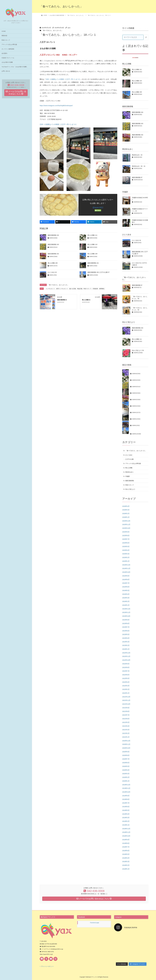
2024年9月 (126, 576)
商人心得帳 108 (53, 263)
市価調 (127, 476)
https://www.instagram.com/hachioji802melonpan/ (56, 106)
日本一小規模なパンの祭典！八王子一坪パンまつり (63, 79)
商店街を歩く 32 (137, 155)
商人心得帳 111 (92, 235)
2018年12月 (126, 829)
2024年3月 (126, 598)
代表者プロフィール (8, 58)
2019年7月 (126, 803)
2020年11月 (126, 744)
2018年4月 (126, 858)
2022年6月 (126, 675)
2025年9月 (126, 532)
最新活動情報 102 (53, 254)
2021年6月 (126, 719)
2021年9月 (126, 708)
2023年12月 (126, 609)
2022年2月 (126, 689)
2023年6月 (126, 631)
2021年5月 (126, 722)
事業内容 (4, 36)
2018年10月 (126, 836)
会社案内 (4, 53)
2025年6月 (126, 543)
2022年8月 (126, 667)
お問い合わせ (6, 71)
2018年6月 (126, 851)
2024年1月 (126, 605)
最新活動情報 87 (137, 177)
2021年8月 (126, 711)
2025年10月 (126, 528)
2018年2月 (126, 865)
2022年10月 (126, 660)
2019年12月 (126, 785)
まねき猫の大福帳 (7, 62)
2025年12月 (126, 521)
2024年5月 (126, 590)
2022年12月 (126, 653)
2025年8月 (126, 536)
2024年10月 (126, 572)
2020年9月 (126, 752)
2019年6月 (126, 807)
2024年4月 (126, 594)
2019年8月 (126, 799)
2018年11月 (126, 832)
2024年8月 (126, 579)
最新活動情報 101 (93, 263)
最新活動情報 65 (62, 300)
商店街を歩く (130, 472)
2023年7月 (126, 627)
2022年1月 (126, 693)
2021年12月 (126, 697)
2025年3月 (126, 554)
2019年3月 (126, 818)
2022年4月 (126, 682)
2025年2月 (126, 557)
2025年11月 (126, 524)
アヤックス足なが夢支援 (9, 45)
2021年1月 (126, 737)
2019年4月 (126, 814)
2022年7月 (126, 671)
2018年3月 (126, 862)
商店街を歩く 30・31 (139, 166)
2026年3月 (126, 510)
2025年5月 (126, 546)
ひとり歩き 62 (52, 272)
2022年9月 (126, 664)
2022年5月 (126, 678)
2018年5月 (126, 854)
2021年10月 (126, 704)
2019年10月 (126, 792)
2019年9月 (126, 796)
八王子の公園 (129, 459)
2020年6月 (126, 763)
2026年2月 (126, 513)
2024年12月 (126, 565)
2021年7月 (126, 715)
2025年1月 (126, 561)
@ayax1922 (98, 207)
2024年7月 (126, 583)
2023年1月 (126, 649)
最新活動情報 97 (137, 285)
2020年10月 (126, 748)
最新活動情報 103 (53, 244)
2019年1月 (126, 825)
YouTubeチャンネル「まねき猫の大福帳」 (15, 67)
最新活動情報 (130, 481)
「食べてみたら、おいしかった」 (52, 30)
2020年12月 (126, 741)
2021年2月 (126, 733)
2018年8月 (126, 843)
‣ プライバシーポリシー (47, 966)
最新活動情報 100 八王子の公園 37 (99, 272)
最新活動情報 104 (53, 235)
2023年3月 (126, 642)
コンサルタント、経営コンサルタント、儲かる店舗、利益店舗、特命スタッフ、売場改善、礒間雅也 (75, 289)
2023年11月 (126, 612)
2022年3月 (126, 686)
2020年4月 (126, 770)
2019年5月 (126, 810)
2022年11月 (126, 656)
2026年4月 (126, 506)
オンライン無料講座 (8, 49)
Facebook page (95, 923)
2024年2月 (126, 601)
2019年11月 (126, 788)
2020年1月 (126, 781)
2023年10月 (126, 616)
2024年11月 (126, 568)
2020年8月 (126, 755)
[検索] (146, 37)
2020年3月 (126, 774)
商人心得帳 (129, 468)
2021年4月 (126, 726)
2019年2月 (126, 821)
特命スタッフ (6, 40)
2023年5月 (126, 634)
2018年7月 (126, 847)
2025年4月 (126, 550)
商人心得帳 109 (92, 254)
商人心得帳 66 (86, 300)
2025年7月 (126, 539)
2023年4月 (126, 638)
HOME (4, 31)
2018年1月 (126, 869)
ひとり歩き (129, 455)
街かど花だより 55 (138, 350)
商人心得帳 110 (92, 244)
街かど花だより (130, 489)
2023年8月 (126, 623)
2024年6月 (126, 587)
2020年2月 (126, 777)
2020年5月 (126, 766)
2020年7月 (126, 759)
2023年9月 (126, 620)
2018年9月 (126, 840)
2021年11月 (126, 700)
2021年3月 (126, 730)
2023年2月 (126, 645)
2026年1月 (126, 517)
